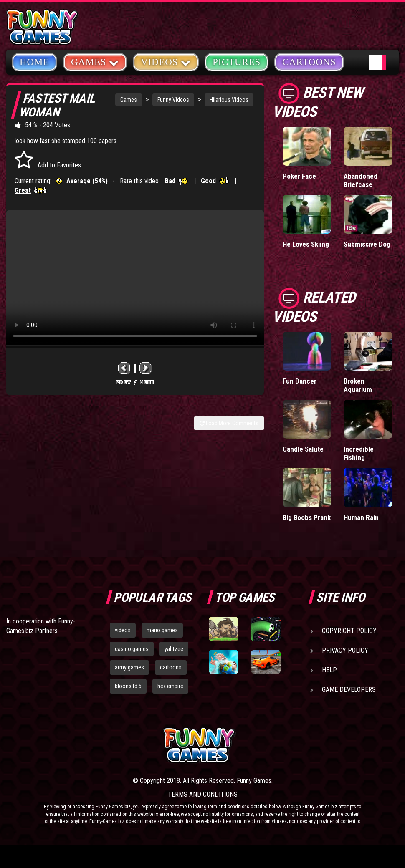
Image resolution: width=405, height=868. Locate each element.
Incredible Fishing (359, 453)
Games (129, 100)
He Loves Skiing (306, 244)
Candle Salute (303, 449)
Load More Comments (229, 423)
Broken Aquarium (358, 385)
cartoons (171, 667)
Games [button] (95, 62)
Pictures (237, 62)
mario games (162, 630)
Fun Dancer (300, 381)
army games (129, 667)
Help (329, 670)
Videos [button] (166, 62)
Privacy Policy (345, 650)
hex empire (170, 686)
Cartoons (309, 62)
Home (34, 62)
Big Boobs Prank (307, 517)
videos (123, 630)
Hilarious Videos (229, 100)
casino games (132, 649)
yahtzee (174, 649)
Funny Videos (173, 100)
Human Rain (361, 517)
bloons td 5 (128, 686)
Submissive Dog (367, 244)
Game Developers (349, 690)
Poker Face (299, 176)
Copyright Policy (349, 631)
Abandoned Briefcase (361, 180)
